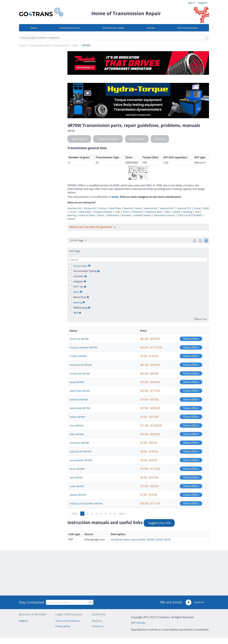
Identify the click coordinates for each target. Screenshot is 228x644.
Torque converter (103, 212)
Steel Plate (115, 208)
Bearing (72, 215)
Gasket (177, 212)
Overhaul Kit (74, 208)
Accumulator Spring (87, 271)
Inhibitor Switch (143, 215)
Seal (197, 212)
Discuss (160, 139)
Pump (197, 208)
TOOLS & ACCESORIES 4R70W (86, 503)
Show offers (191, 339)
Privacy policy (63, 626)
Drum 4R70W (77, 469)
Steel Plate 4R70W (80, 391)
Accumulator (81, 266)
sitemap (141, 623)
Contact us (98, 626)
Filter (167, 212)
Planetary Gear (154, 212)
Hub (118, 212)
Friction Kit (90, 208)
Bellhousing (82, 308)
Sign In (192, 3)
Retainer (127, 215)
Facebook (195, 602)
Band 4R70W (77, 382)
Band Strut (81, 297)
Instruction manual (164, 215)
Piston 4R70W (77, 417)
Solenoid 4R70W (79, 399)
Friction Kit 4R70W (80, 374)
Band (138, 208)
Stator (101, 215)
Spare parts (79, 139)
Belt (77, 313)
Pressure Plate (87, 215)
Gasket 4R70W (78, 495)
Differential (113, 215)
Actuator (80, 276)
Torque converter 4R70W (83, 347)
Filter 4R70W (77, 434)
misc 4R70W (76, 425)
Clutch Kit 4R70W (79, 339)
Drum (73, 212)
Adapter (80, 281)
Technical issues (108, 139)
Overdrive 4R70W (79, 443)
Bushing (187, 212)
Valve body (85, 212)
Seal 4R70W (76, 477)
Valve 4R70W (77, 486)
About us (97, 621)
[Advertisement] (41, 99)
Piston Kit (137, 212)
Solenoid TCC (184, 208)
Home (33, 28)
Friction (102, 208)
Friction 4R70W (78, 356)
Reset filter (202, 319)
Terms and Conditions (68, 621)
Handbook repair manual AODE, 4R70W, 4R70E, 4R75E (141, 539)
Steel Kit (128, 208)
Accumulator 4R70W (81, 460)
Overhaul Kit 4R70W (81, 365)
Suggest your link (159, 523)
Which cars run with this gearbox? (91, 227)
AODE (115, 197)
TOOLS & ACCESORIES (190, 215)
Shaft (206, 208)
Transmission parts (70, 28)
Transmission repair (113, 28)
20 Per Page (78, 240)
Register (203, 3)
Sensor (71, 219)
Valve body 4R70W (80, 408)
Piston (126, 212)
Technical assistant (188, 28)
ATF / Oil (80, 287)
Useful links (137, 139)
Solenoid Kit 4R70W (80, 451)
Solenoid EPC (167, 208)
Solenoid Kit (150, 208)
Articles (151, 28)
